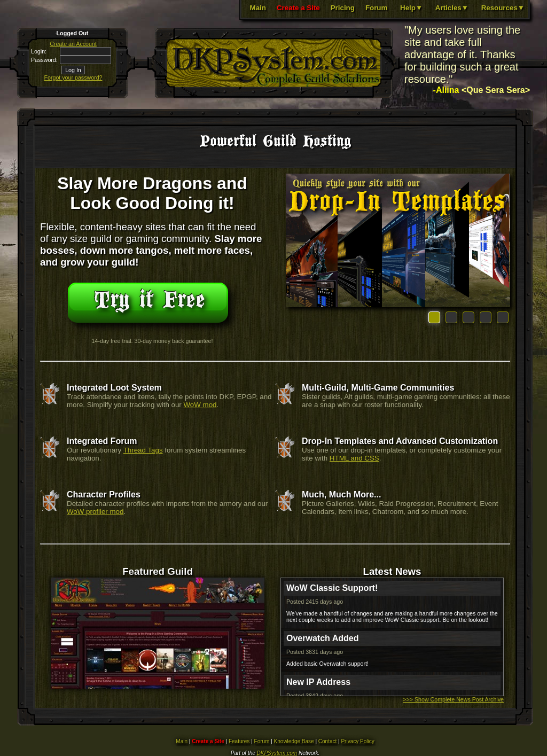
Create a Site (298, 8)
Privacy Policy (357, 741)
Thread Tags (143, 450)
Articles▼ (452, 8)
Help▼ (411, 8)
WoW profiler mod (95, 512)
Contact (327, 741)
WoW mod (200, 405)
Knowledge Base (294, 741)
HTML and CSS (354, 458)
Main (258, 8)
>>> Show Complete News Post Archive (453, 699)
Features (239, 741)
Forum (376, 8)
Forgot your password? (73, 77)
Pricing (343, 8)
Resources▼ (503, 8)
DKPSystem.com (277, 753)
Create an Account (73, 44)
